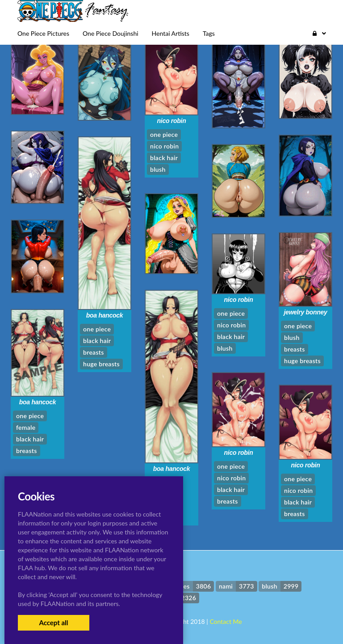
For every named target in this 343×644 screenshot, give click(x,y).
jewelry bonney (305, 312)
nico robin (172, 121)
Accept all (53, 623)
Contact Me (226, 621)
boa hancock (105, 315)
